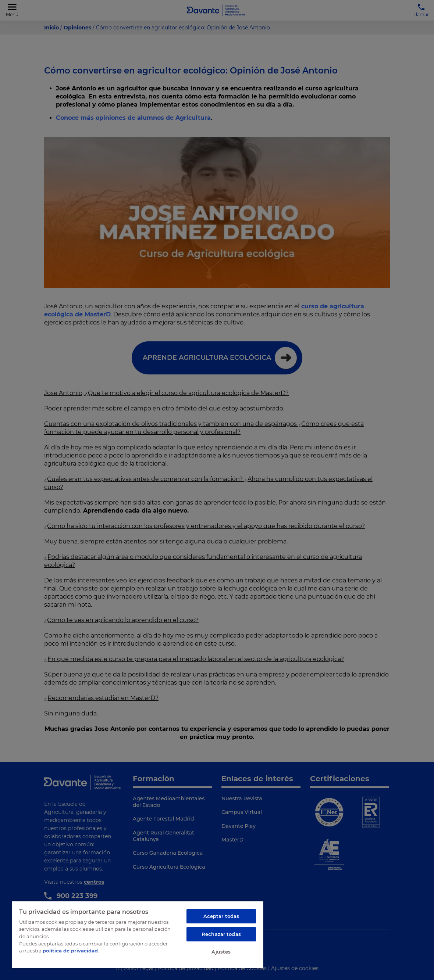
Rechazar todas (221, 934)
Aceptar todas (221, 916)
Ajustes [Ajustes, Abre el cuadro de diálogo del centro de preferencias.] (221, 952)
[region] (138, 934)
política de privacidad (70, 951)
